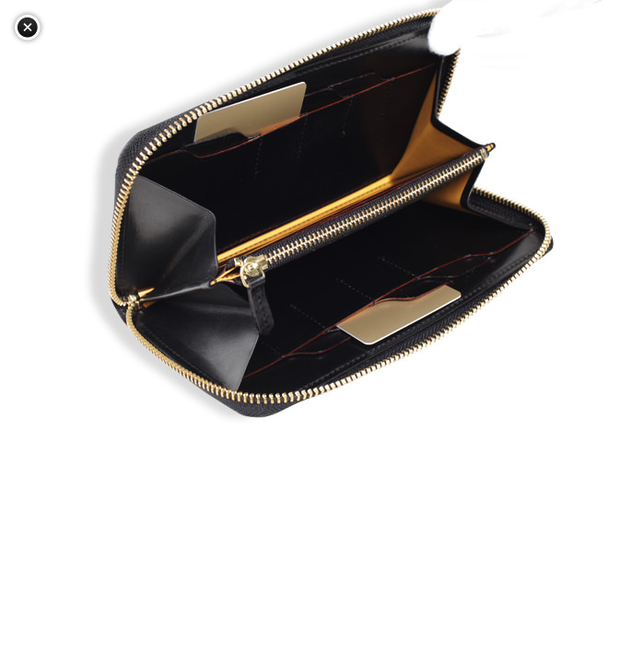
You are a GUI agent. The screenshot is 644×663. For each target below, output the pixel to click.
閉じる (28, 28)
